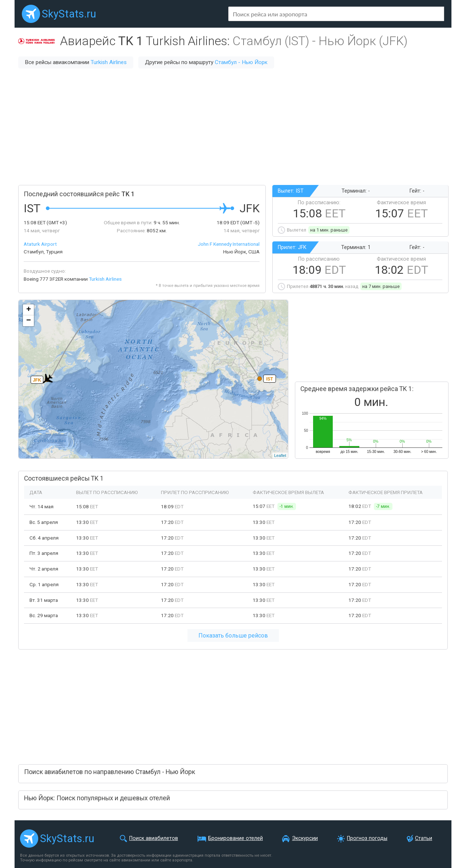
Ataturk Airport (40, 244)
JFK (37, 380)
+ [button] (29, 310)
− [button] (29, 321)
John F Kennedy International (229, 244)
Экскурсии (305, 838)
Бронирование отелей (236, 838)
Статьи (424, 838)
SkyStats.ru (69, 14)
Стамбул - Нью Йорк (241, 62)
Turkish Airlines (109, 62)
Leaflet (280, 455)
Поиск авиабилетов (154, 838)
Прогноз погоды (367, 838)
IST (270, 379)
